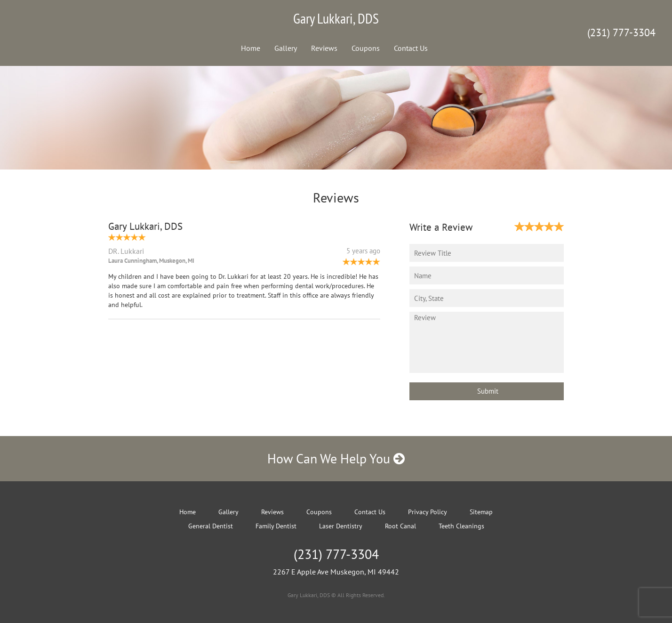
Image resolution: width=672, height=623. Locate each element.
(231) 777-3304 (621, 32)
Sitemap (481, 512)
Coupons (366, 48)
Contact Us (411, 48)
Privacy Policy (428, 512)
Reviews (324, 48)
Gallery (286, 48)
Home (251, 48)
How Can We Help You (336, 458)
